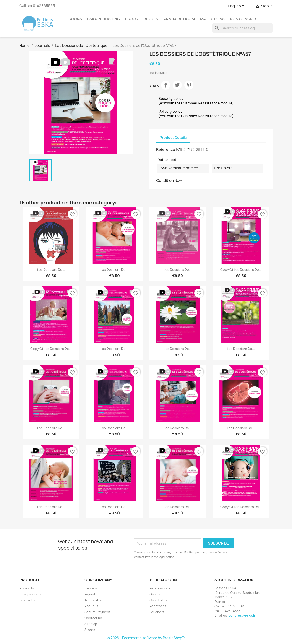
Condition (165, 180)
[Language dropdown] (237, 6)
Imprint (90, 594)
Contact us (93, 618)
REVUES (151, 19)
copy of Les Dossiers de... (241, 270)
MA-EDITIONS (212, 19)
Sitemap (91, 624)
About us (91, 606)
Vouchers (157, 612)
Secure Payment (97, 612)
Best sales (27, 600)
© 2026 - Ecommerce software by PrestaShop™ (146, 638)
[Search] (242, 28)
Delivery (91, 588)
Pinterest (189, 85)
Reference (166, 149)
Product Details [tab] (173, 138)
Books (75, 19)
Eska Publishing (103, 19)
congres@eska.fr (242, 615)
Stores (90, 630)
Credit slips (158, 600)
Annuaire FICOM (179, 19)
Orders (155, 594)
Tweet (177, 85)
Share (166, 85)
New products (30, 594)
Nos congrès (244, 19)
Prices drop (28, 588)
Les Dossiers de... (51, 270)
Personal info (160, 588)
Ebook (132, 19)
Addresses (158, 606)
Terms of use (95, 600)
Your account (164, 580)
